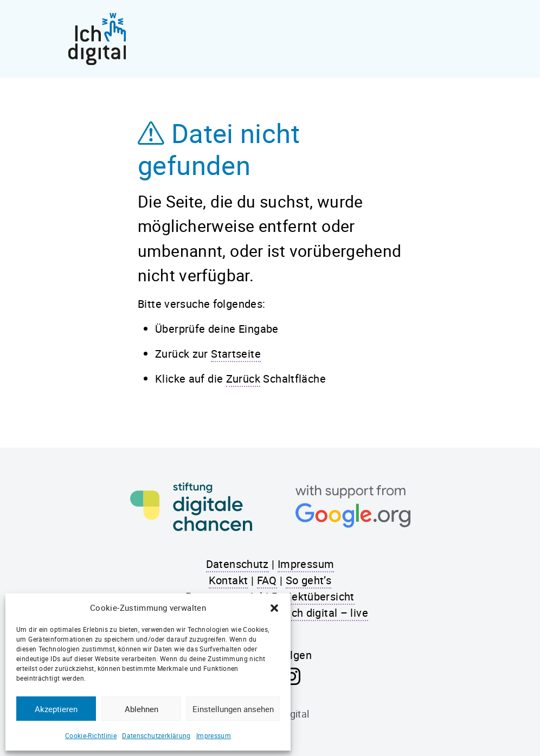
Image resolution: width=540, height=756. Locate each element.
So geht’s (308, 580)
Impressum (214, 735)
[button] (274, 608)
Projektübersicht (313, 596)
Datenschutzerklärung (156, 735)
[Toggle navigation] (462, 39)
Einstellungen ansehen (233, 709)
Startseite (236, 354)
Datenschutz (237, 564)
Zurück (243, 379)
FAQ (267, 580)
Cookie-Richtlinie (91, 735)
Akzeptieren (56, 709)
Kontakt (229, 580)
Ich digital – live (328, 613)
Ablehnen (142, 709)
